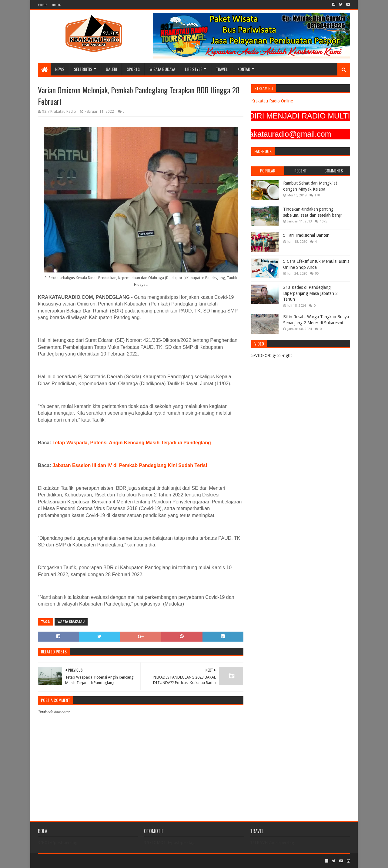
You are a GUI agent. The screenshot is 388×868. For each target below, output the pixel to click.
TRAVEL (222, 69)
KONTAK (56, 5)
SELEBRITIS (83, 69)
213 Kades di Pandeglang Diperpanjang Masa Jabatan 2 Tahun (310, 293)
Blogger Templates (106, 861)
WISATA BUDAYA (162, 69)
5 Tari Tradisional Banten (306, 235)
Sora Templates (72, 861)
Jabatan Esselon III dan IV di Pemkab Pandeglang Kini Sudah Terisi (130, 465)
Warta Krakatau (71, 622)
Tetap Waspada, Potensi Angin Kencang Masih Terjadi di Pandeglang (132, 443)
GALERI (111, 69)
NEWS (60, 69)
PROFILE (42, 5)
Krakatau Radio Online (272, 101)
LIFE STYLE (194, 69)
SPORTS (133, 69)
